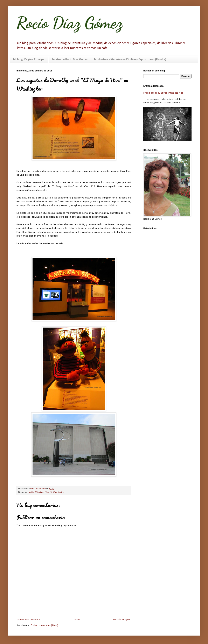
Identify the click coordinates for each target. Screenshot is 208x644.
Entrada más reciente (29, 620)
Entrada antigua (122, 620)
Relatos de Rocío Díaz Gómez (70, 59)
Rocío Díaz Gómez (69, 23)
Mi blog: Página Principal (29, 59)
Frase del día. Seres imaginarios (163, 93)
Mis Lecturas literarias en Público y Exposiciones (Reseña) (130, 59)
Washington (58, 492)
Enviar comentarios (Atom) (44, 625)
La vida (31, 492)
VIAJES (49, 492)
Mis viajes (40, 492)
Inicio (77, 620)
